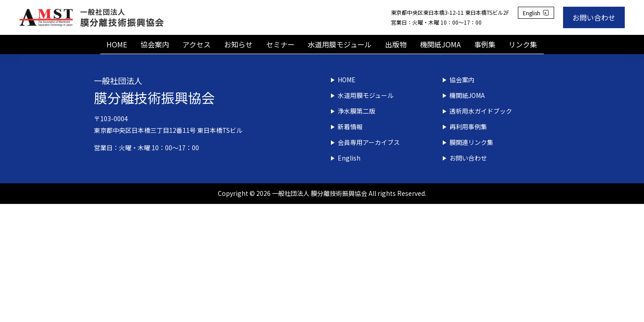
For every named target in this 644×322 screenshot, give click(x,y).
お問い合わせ (594, 17)
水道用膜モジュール (340, 44)
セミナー (280, 44)
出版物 (396, 44)
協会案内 (155, 44)
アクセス (197, 44)
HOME (117, 44)
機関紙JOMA (440, 44)
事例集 (485, 44)
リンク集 (523, 44)
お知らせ (238, 44)
